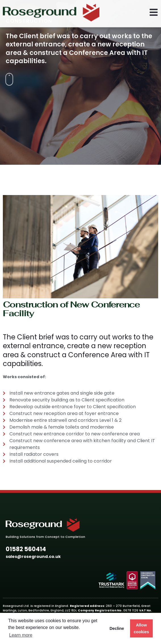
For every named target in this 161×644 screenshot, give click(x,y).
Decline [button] (117, 628)
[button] (26, 549)
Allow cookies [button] (141, 628)
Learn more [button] (21, 635)
